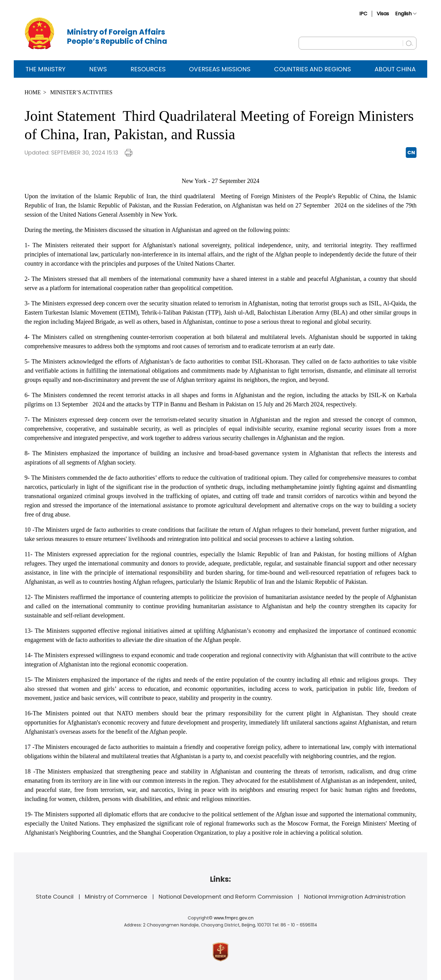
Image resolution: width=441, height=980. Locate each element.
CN (411, 153)
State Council (55, 897)
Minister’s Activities (81, 92)
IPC (363, 14)
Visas (383, 14)
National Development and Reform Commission (226, 897)
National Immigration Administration (355, 897)
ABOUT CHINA (395, 69)
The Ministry (45, 69)
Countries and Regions (313, 69)
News (98, 69)
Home (33, 92)
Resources (148, 69)
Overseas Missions (220, 69)
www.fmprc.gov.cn (234, 918)
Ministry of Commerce (116, 897)
